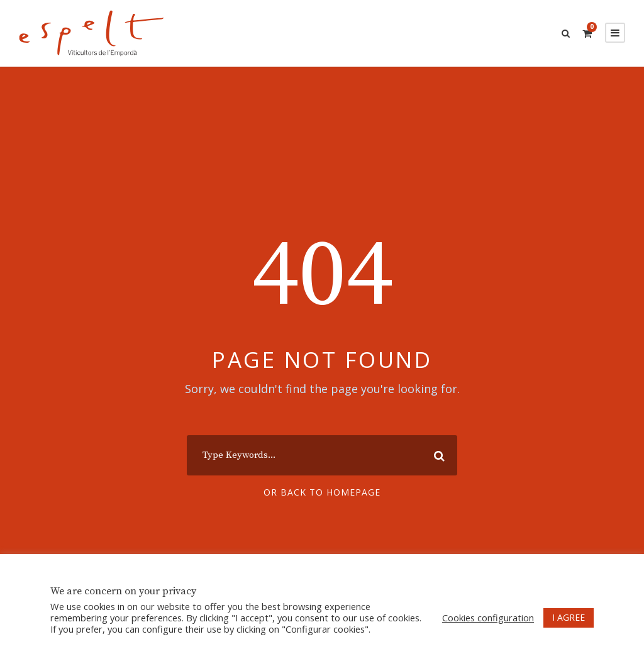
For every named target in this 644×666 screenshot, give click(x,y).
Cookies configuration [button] (488, 618)
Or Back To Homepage (322, 492)
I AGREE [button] (569, 617)
